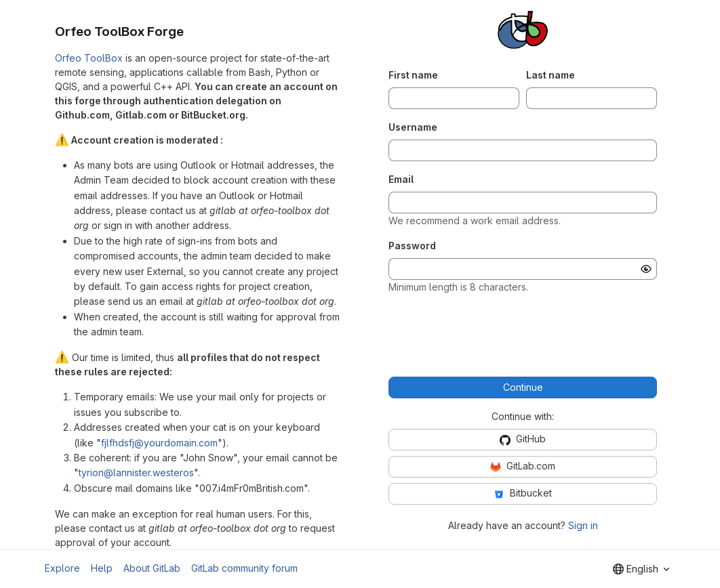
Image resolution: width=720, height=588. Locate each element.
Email (401, 179)
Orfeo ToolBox (89, 58)
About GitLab (152, 568)
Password (412, 246)
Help (102, 568)
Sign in (583, 525)
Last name (551, 75)
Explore (62, 568)
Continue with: (523, 416)
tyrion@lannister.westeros (136, 472)
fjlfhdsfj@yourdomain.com (159, 443)
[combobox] (641, 569)
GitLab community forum (244, 568)
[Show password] (646, 269)
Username (413, 127)
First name (413, 75)
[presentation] (523, 331)
